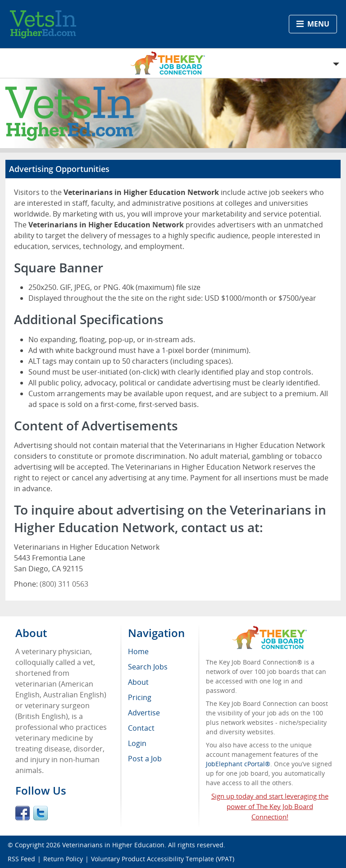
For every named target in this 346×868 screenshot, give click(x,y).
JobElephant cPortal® (238, 764)
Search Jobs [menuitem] (148, 667)
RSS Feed (21, 859)
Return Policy (63, 859)
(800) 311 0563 (64, 584)
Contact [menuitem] (141, 728)
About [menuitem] (138, 682)
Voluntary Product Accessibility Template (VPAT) (163, 859)
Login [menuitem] (137, 743)
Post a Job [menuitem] (145, 759)
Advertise (144, 713)
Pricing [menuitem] (140, 697)
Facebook (23, 813)
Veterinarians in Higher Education (113, 845)
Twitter (41, 813)
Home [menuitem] (138, 651)
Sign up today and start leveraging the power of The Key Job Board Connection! (270, 806)
